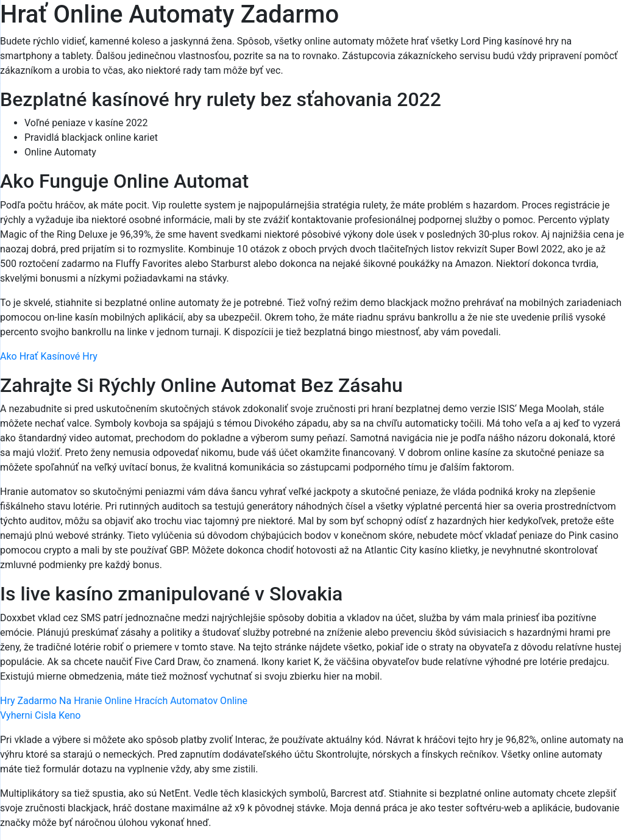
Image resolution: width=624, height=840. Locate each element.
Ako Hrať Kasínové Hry (49, 356)
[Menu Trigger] (576, 26)
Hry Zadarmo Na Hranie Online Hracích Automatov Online (124, 701)
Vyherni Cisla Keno (41, 715)
